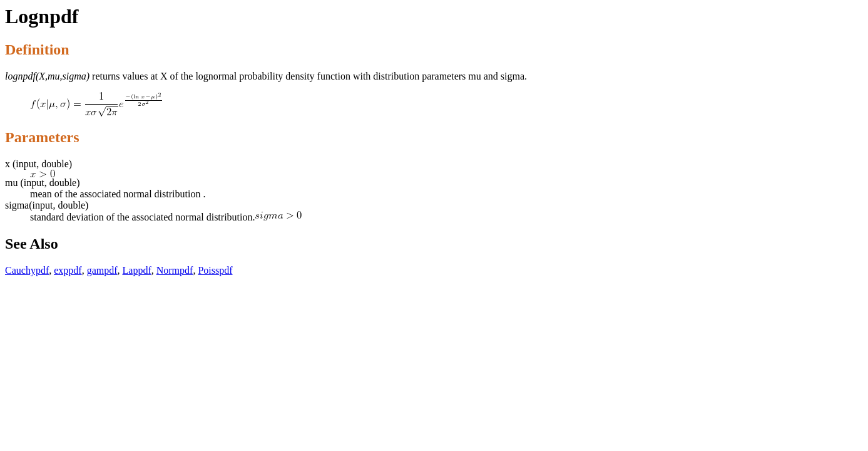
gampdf (102, 270)
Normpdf (175, 270)
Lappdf (137, 270)
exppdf (68, 270)
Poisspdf (215, 270)
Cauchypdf (27, 270)
